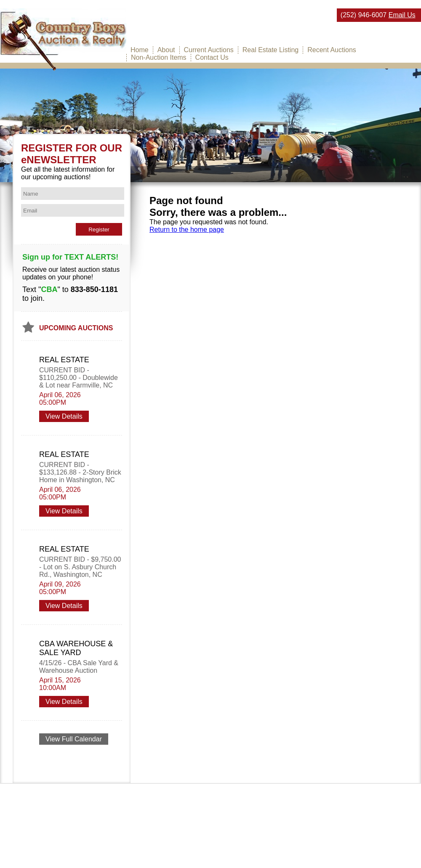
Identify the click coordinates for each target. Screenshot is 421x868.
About (166, 50)
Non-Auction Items (159, 57)
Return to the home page (187, 230)
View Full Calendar (74, 739)
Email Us (402, 15)
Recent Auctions (332, 50)
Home (140, 50)
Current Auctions (209, 50)
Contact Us (212, 57)
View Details (64, 416)
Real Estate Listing (270, 50)
